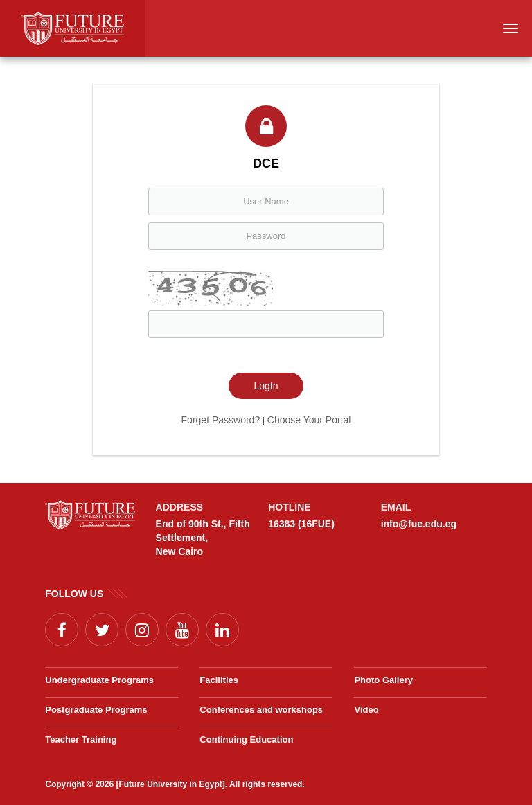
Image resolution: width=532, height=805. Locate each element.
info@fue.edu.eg (419, 524)
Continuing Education (246, 740)
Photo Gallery (383, 680)
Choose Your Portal (309, 420)
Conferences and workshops (261, 710)
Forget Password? (221, 420)
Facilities (219, 680)
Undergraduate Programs (99, 680)
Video (366, 710)
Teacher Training (81, 740)
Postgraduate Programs (96, 710)
